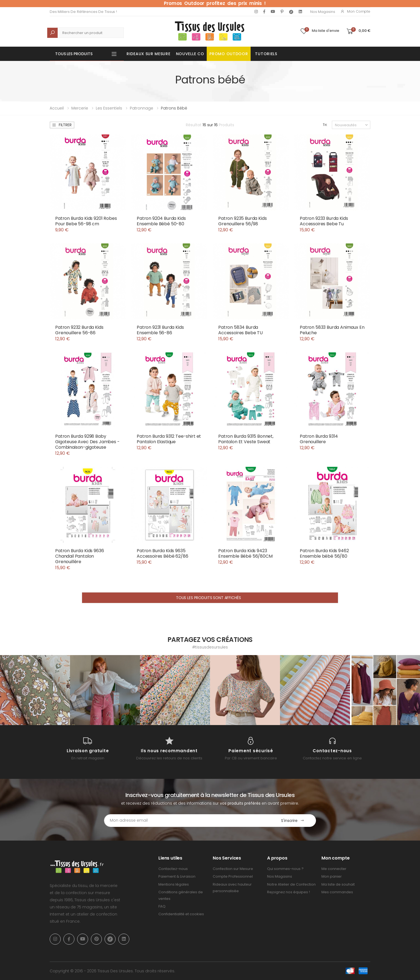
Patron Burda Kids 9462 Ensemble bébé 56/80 (324, 553)
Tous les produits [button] (74, 54)
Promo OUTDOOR (229, 54)
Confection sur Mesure (233, 869)
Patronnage (142, 108)
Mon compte (355, 11)
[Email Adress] (187, 821)
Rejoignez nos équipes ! (289, 892)
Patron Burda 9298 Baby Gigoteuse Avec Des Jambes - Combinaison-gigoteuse (87, 442)
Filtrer (62, 125)
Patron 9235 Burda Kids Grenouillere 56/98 (242, 221)
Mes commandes (337, 892)
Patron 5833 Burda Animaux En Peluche (332, 330)
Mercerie (80, 108)
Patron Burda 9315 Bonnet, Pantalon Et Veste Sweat (246, 439)
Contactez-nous (173, 869)
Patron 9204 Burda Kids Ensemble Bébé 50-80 (161, 221)
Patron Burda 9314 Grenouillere (319, 439)
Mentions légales (174, 884)
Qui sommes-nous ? (285, 869)
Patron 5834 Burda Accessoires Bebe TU (240, 330)
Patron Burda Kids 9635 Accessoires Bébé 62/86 (162, 553)
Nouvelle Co (190, 54)
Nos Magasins (323, 12)
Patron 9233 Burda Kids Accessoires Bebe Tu (324, 221)
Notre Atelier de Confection (291, 884)
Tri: (325, 125)
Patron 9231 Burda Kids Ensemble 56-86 (160, 330)
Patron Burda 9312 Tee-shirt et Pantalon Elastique (169, 439)
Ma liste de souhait (338, 884)
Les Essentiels (109, 108)
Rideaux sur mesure (149, 54)
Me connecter (334, 869)
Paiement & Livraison (177, 876)
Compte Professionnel (233, 876)
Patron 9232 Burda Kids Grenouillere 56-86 (79, 330)
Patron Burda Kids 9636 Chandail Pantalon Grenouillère (79, 556)
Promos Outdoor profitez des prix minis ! (215, 3)
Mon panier (332, 876)
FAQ (162, 906)
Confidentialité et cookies (181, 914)
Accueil (57, 108)
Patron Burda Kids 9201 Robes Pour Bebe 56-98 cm (86, 221)
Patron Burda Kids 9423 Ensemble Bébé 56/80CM (245, 553)
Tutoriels (266, 54)
